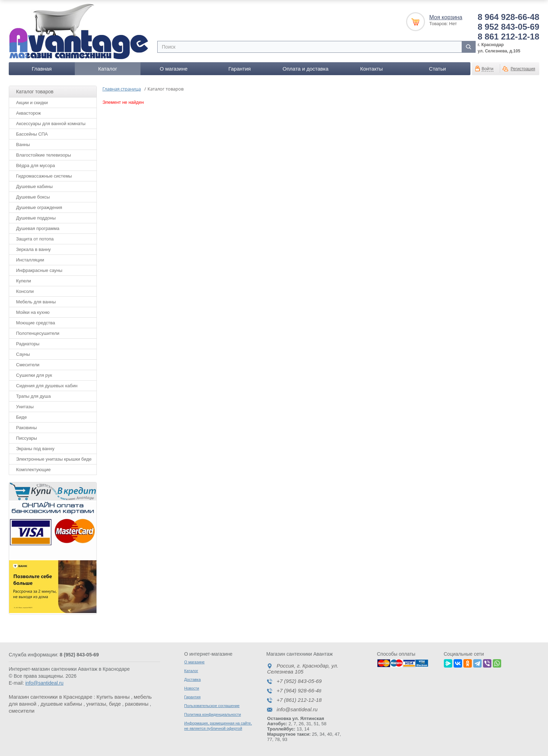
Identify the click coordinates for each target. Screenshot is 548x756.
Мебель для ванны (36, 302)
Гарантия (239, 69)
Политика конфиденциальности (212, 714)
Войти (488, 69)
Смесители (28, 365)
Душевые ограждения (39, 207)
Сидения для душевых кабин (47, 386)
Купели (24, 281)
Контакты (371, 69)
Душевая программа (38, 228)
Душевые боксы (33, 197)
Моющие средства (35, 323)
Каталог (108, 69)
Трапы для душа (33, 396)
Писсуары (27, 438)
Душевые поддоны (36, 218)
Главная (42, 69)
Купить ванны (113, 697)
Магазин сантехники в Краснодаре (51, 697)
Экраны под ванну (35, 449)
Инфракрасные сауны (39, 270)
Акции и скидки (32, 103)
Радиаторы (28, 344)
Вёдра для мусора (35, 165)
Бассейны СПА (32, 134)
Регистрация (523, 69)
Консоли (25, 291)
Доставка (192, 679)
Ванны (23, 145)
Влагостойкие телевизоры (44, 155)
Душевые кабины (34, 186)
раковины (137, 704)
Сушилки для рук (34, 375)
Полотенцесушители (38, 333)
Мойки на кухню (33, 312)
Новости (192, 688)
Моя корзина (446, 17)
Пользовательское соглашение (212, 706)
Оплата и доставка (306, 69)
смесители (22, 711)
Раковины (26, 428)
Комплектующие (33, 470)
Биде (21, 417)
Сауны (23, 354)
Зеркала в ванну (33, 249)
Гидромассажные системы (44, 176)
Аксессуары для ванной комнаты (51, 124)
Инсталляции (30, 260)
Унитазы (25, 407)
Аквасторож (28, 113)
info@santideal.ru (44, 683)
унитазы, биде (104, 704)
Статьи (437, 69)
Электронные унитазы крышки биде (54, 459)
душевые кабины (61, 704)
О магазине (174, 69)
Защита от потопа (35, 239)
